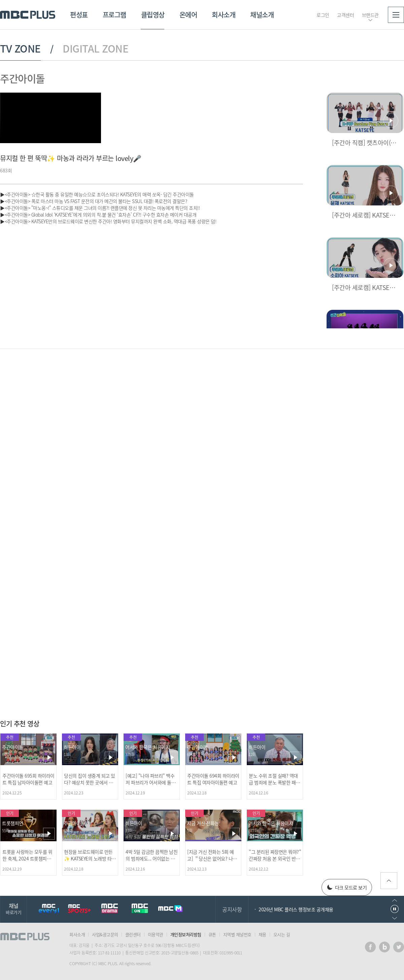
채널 (13, 908)
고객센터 (345, 15)
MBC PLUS (28, 15)
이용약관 (156, 934)
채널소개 (262, 15)
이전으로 (395, 900)
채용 (262, 934)
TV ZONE (20, 48)
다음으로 (395, 918)
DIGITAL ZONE (95, 48)
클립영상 (153, 15)
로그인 (323, 15)
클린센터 (133, 934)
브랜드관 (370, 15)
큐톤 (212, 934)
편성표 (79, 15)
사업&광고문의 (105, 934)
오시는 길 (282, 934)
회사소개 (224, 15)
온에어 (188, 15)
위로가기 (389, 881)
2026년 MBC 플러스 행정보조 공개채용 (296, 909)
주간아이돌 (22, 78)
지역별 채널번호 (237, 934)
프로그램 (114, 15)
